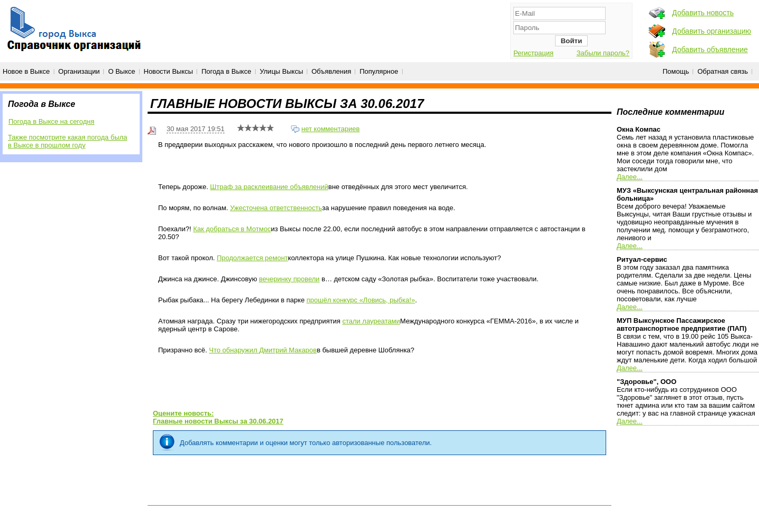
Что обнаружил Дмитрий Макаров (262, 350)
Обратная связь (723, 71)
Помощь (676, 71)
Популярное (379, 71)
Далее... (630, 177)
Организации (79, 71)
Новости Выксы (169, 71)
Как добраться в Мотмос (232, 229)
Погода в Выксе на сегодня (51, 121)
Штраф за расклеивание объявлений (269, 187)
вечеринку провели (289, 279)
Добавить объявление (710, 50)
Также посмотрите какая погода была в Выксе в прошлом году (67, 141)
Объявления (331, 71)
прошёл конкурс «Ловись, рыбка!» (361, 300)
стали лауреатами (371, 321)
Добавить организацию (712, 31)
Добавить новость (703, 13)
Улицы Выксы (281, 71)
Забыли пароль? (603, 53)
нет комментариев (331, 129)
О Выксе (121, 71)
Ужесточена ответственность (276, 208)
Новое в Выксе (26, 71)
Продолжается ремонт (252, 258)
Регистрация (533, 53)
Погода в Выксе (226, 71)
